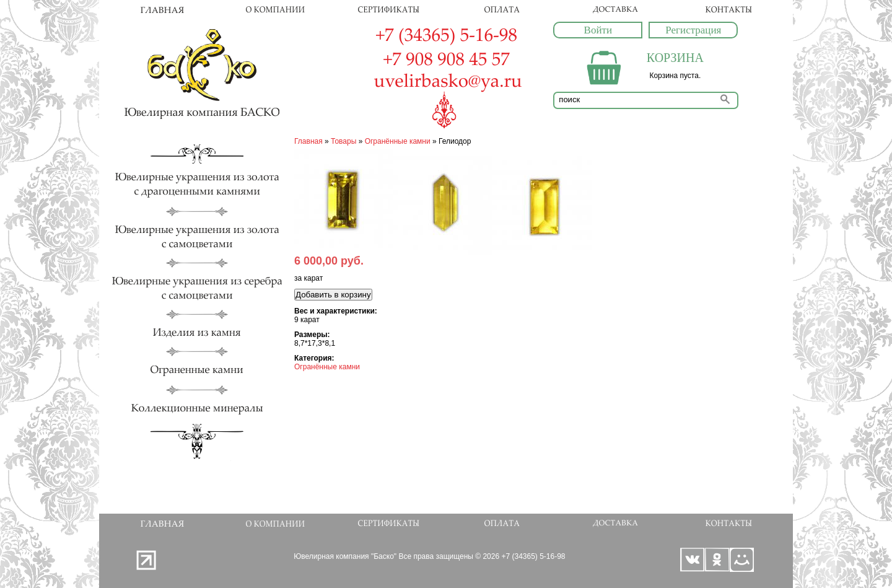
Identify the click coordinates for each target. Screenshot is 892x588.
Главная (308, 141)
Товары (343, 141)
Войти (598, 30)
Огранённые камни (398, 141)
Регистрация (693, 30)
